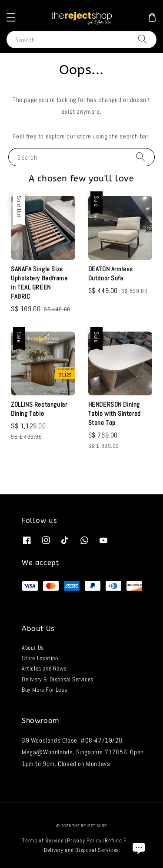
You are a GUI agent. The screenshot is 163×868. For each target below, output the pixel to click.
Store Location (40, 658)
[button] (11, 17)
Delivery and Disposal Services (81, 850)
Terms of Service (43, 840)
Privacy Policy (84, 840)
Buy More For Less (44, 690)
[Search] (143, 39)
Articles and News (44, 668)
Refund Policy (121, 840)
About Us (33, 648)
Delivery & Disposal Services (58, 679)
